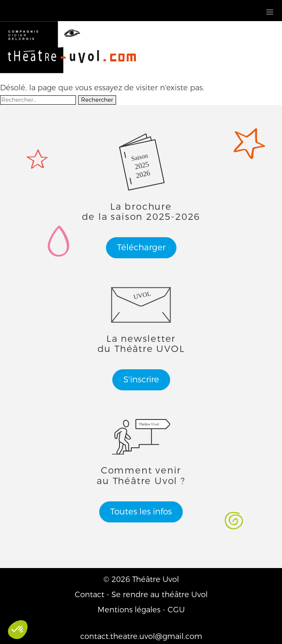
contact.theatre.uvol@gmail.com (141, 636)
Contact (89, 595)
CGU (176, 610)
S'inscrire (141, 380)
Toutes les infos (141, 512)
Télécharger (141, 248)
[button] (270, 12)
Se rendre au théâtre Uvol (160, 595)
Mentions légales (129, 610)
